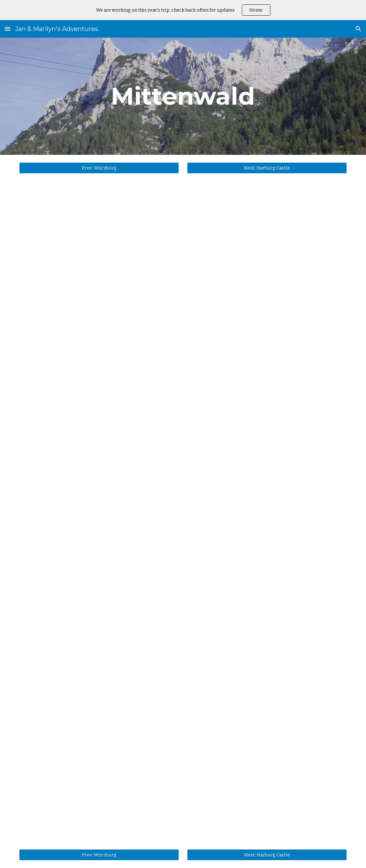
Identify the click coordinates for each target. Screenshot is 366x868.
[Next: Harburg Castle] (267, 168)
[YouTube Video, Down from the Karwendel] (183, 742)
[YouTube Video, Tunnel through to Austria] (183, 530)
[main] (183, 96)
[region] (183, 10)
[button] (8, 29)
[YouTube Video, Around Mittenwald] (183, 300)
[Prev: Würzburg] (99, 168)
